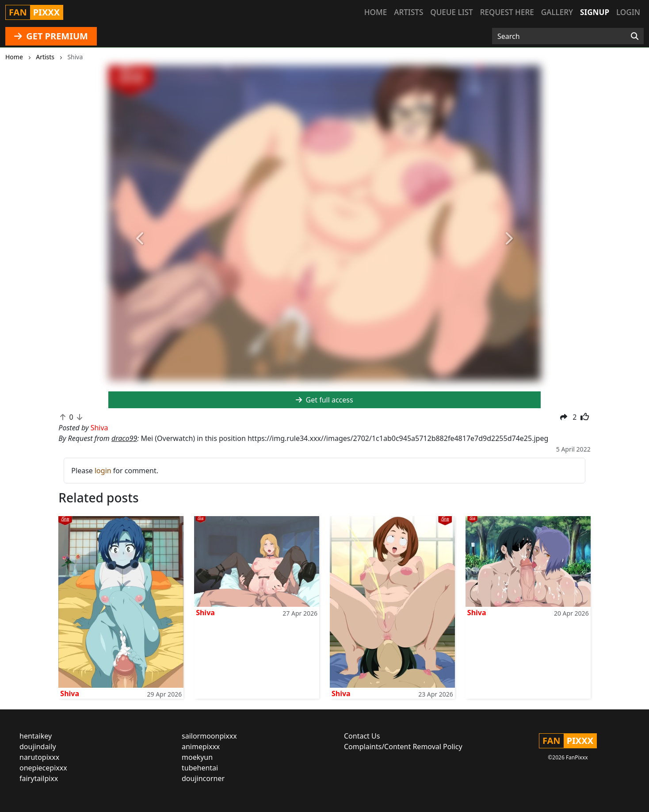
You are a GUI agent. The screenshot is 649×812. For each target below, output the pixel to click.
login (103, 471)
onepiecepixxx (43, 768)
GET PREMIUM (51, 36)
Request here (507, 12)
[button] (141, 239)
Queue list (451, 12)
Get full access (324, 400)
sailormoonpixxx (209, 736)
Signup (595, 12)
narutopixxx (39, 757)
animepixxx (201, 747)
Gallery (557, 12)
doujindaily (38, 747)
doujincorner (203, 778)
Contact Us (362, 736)
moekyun (197, 757)
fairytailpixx (39, 778)
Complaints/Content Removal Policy (403, 747)
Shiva (70, 693)
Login (628, 12)
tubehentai (200, 768)
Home (376, 12)
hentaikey (36, 736)
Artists (408, 12)
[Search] (635, 36)
